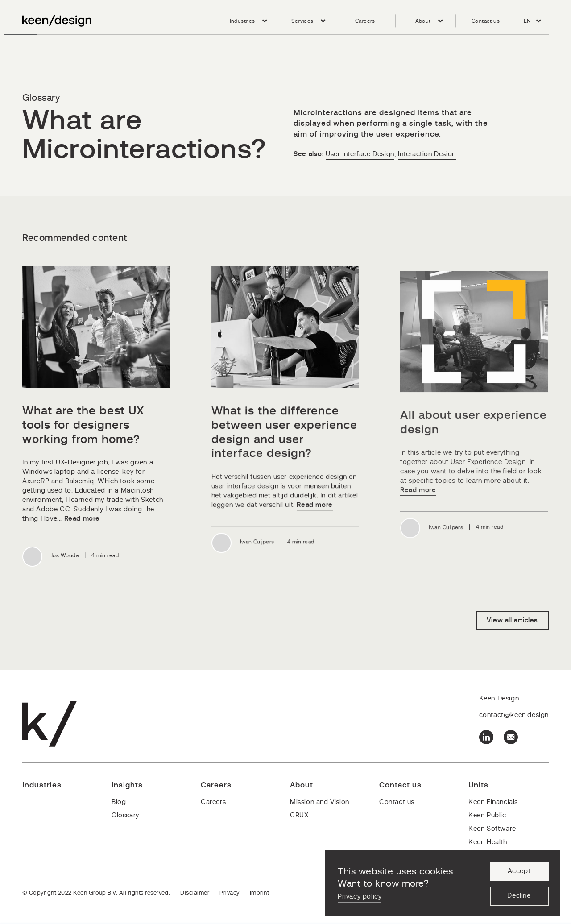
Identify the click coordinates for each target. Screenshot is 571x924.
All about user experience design (474, 426)
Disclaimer (195, 893)
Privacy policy (360, 897)
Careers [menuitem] (365, 21)
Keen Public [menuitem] (487, 815)
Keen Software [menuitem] (492, 829)
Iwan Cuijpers (257, 543)
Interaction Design (427, 154)
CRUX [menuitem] (299, 815)
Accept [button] (519, 872)
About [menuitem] (423, 21)
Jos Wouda (65, 556)
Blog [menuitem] (119, 802)
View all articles (512, 621)
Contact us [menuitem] (486, 21)
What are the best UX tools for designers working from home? (83, 425)
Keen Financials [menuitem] (493, 802)
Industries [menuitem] (242, 21)
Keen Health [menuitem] (488, 842)
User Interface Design (360, 154)
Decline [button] (519, 896)
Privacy (229, 893)
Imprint (259, 893)
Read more (82, 519)
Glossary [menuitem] (125, 815)
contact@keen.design (514, 715)
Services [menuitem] (302, 21)
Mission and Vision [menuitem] (320, 802)
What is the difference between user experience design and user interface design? (284, 434)
